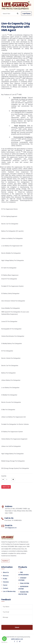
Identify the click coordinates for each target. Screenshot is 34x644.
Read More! (5, 561)
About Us (6, 572)
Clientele (6, 582)
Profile (5, 579)
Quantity (4, 476)
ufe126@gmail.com (11, 528)
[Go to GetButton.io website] (4, 642)
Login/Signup (26, 13)
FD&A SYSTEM (25, 583)
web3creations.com (17, 639)
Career (5, 585)
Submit (17, 627)
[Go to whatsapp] (4, 639)
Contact (6, 588)
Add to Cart (6, 487)
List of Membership (9, 591)
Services (6, 576)
